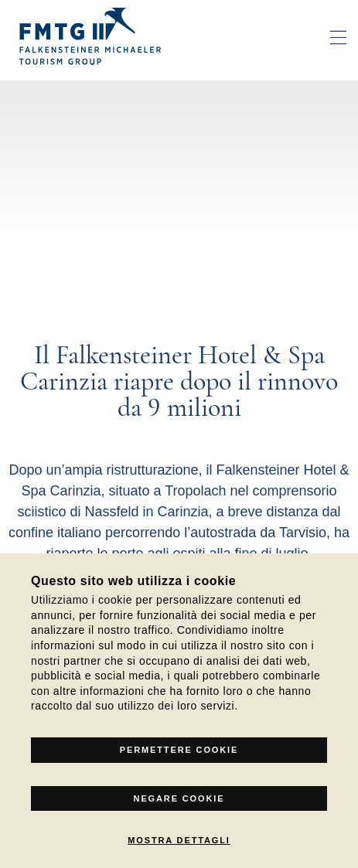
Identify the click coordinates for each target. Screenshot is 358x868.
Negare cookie (179, 798)
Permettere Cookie (179, 750)
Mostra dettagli (179, 840)
